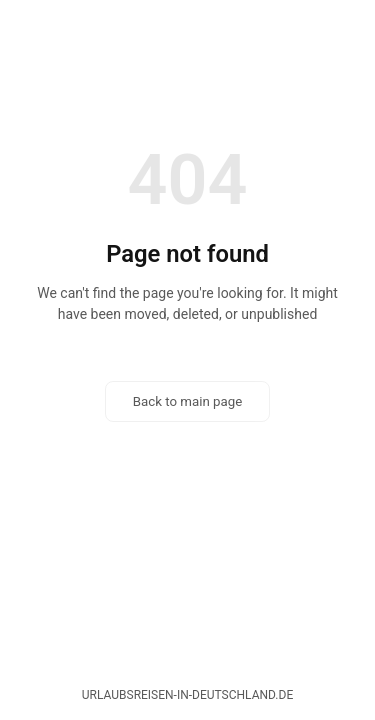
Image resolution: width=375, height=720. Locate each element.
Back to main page (188, 401)
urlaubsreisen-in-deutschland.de (187, 695)
